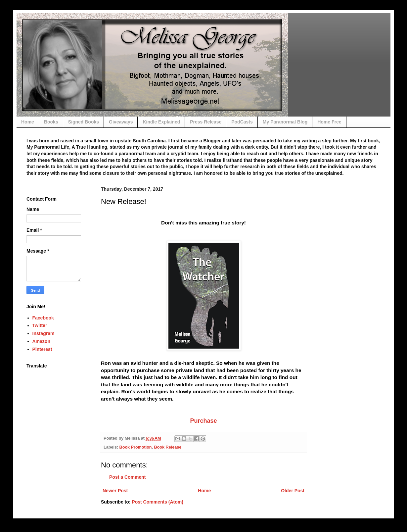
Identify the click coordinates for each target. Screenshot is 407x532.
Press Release (206, 122)
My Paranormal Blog (285, 122)
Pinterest (42, 349)
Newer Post (115, 491)
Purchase (203, 421)
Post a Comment (127, 477)
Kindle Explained (161, 122)
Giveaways (121, 122)
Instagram (44, 333)
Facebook (43, 318)
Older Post (293, 491)
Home (28, 122)
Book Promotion (136, 447)
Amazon (41, 341)
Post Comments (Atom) (158, 502)
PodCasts (242, 122)
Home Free (329, 122)
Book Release (168, 447)
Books (51, 122)
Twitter (40, 325)
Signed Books (84, 122)
